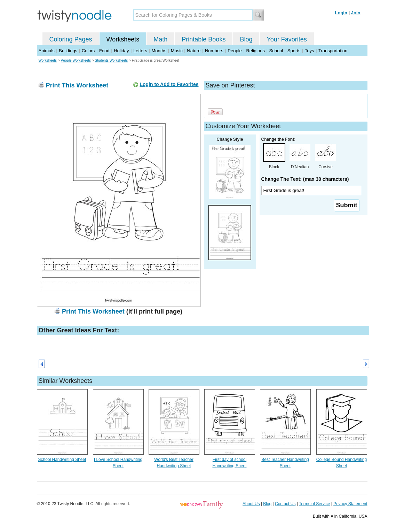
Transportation (333, 51)
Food (104, 51)
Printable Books (204, 39)
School (276, 51)
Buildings (68, 51)
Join (356, 13)
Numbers (214, 51)
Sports (294, 51)
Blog (246, 39)
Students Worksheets (111, 60)
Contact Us (285, 504)
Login (341, 13)
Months (159, 51)
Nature (194, 51)
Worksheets (123, 39)
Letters (140, 51)
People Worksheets (76, 60)
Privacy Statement (350, 504)
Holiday (121, 51)
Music (177, 51)
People (235, 51)
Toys (310, 51)
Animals (47, 51)
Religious (255, 51)
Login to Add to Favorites (169, 84)
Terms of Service (314, 504)
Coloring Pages (71, 39)
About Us (251, 504)
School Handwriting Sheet (62, 460)
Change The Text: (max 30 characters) (305, 179)
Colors (88, 51)
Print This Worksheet (77, 85)
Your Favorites (287, 39)
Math (160, 39)
